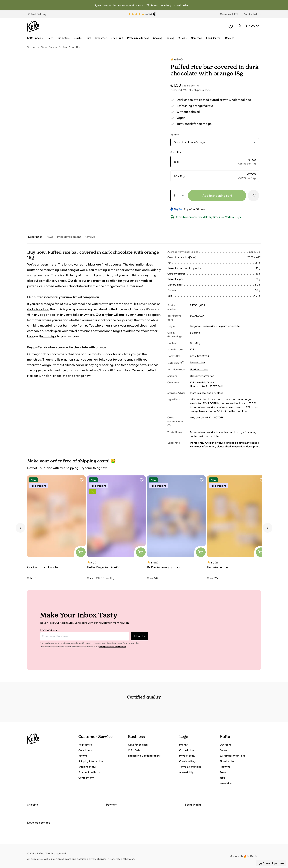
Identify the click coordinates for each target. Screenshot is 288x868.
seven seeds (148, 304)
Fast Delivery (37, 14)
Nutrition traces (199, 369)
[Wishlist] (230, 27)
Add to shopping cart (217, 195)
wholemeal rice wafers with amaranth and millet (103, 304)
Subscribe (139, 636)
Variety (175, 134)
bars (30, 336)
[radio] (215, 162)
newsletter (123, 5)
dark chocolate (38, 309)
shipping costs (202, 90)
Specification (197, 362)
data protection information (113, 646)
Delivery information (202, 376)
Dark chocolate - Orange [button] (189, 142)
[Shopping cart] (252, 26)
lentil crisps (48, 336)
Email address (48, 630)
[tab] (35, 237)
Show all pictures (271, 863)
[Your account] (239, 27)
